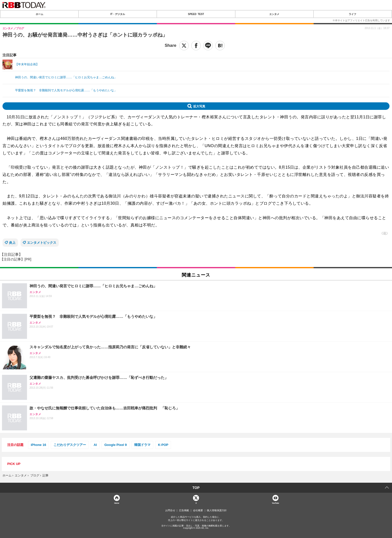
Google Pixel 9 (115, 445)
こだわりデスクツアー (70, 445)
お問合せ (170, 510)
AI (95, 445)
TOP (196, 488)
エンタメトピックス (42, 243)
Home (117, 503)
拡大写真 (199, 106)
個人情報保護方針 (217, 510)
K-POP (163, 445)
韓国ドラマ (142, 445)
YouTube (275, 503)
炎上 (12, 243)
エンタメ (274, 14)
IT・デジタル (118, 14)
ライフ (352, 14)
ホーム (39, 14)
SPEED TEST (196, 14)
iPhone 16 (38, 445)
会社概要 (198, 510)
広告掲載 (184, 510)
